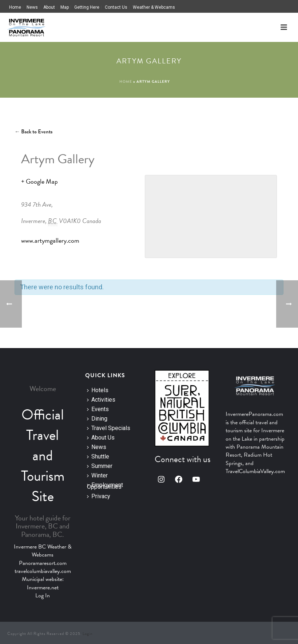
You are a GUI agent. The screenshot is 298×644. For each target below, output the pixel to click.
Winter (97, 475)
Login (88, 634)
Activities (101, 400)
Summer (100, 466)
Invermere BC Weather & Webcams (43, 551)
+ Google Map (39, 181)
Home (126, 81)
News (97, 447)
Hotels (98, 390)
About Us (101, 438)
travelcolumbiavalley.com (43, 571)
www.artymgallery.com (50, 240)
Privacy (99, 496)
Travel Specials (109, 428)
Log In (43, 596)
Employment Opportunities (105, 485)
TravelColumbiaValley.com (255, 471)
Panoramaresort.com (43, 563)
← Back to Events (33, 132)
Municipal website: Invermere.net (43, 583)
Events (98, 409)
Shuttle (98, 456)
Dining (97, 419)
